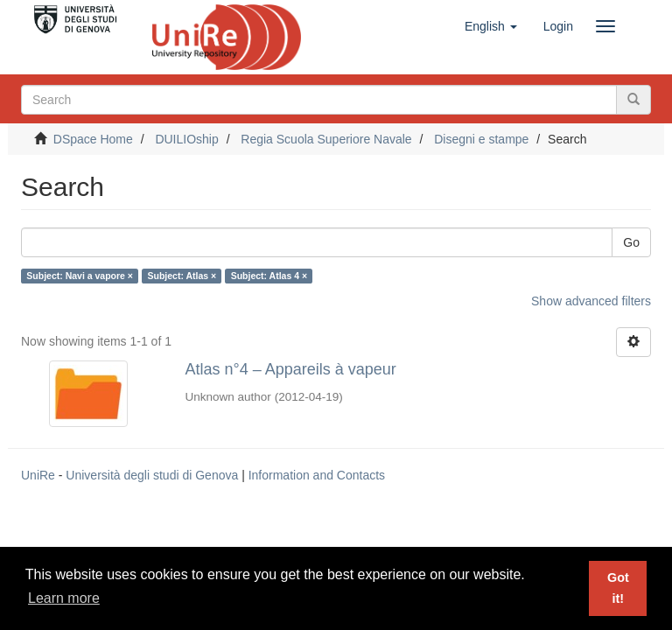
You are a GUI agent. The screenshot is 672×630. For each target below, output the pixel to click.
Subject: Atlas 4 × (269, 276)
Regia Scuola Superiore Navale (326, 139)
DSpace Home (93, 139)
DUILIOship (186, 139)
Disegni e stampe (481, 139)
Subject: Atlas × (182, 276)
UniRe (38, 475)
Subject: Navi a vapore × (80, 276)
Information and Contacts (317, 475)
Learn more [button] (64, 598)
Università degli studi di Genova (152, 475)
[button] (491, 26)
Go (631, 242)
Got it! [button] (618, 588)
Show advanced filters (591, 301)
